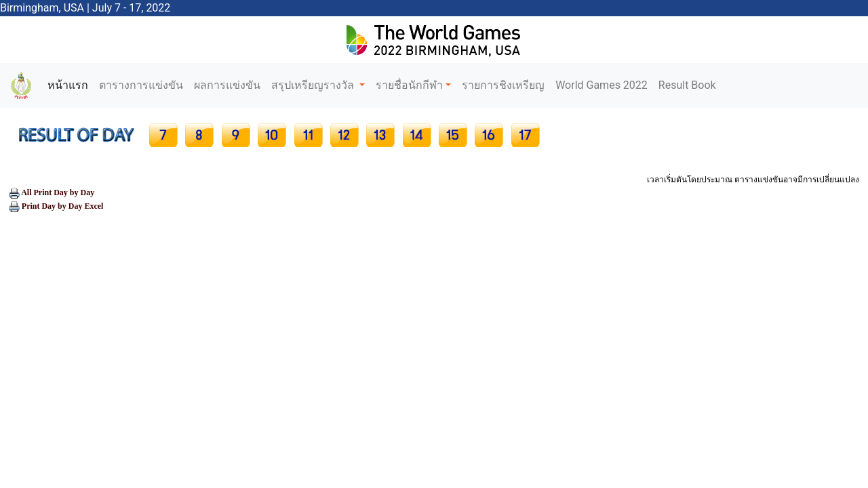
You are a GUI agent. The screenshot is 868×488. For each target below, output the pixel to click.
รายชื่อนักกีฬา (409, 85)
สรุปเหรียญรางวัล (314, 85)
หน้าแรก (71, 84)
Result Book (687, 85)
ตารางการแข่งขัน (141, 85)
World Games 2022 (601, 85)
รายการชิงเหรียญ (503, 85)
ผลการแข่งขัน (227, 85)
